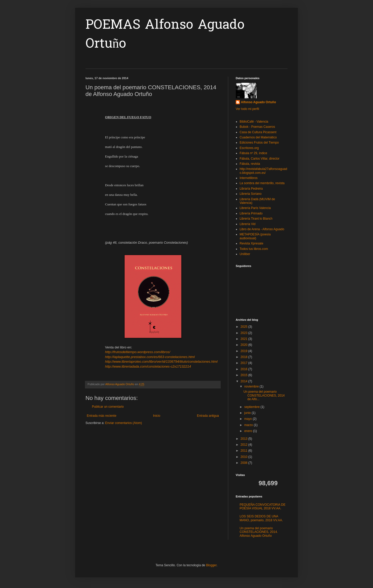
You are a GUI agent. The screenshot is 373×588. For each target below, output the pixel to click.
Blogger (211, 565)
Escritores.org (249, 148)
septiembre (252, 407)
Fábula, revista (250, 164)
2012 (245, 445)
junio (248, 413)
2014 (245, 381)
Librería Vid (248, 224)
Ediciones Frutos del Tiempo (259, 143)
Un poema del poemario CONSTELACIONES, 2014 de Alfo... (264, 395)
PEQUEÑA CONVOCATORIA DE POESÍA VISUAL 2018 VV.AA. (263, 507)
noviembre (252, 386)
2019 (245, 351)
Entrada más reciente (102, 416)
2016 (245, 369)
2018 (245, 357)
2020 (245, 345)
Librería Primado (251, 213)
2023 (245, 333)
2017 (245, 363)
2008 (245, 463)
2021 (245, 339)
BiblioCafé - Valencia (254, 122)
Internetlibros (249, 178)
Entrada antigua (208, 416)
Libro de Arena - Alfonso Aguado (262, 229)
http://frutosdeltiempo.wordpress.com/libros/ (138, 352)
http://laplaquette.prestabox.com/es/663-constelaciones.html (150, 357)
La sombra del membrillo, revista (262, 183)
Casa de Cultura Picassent (258, 132)
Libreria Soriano (251, 194)
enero (249, 431)
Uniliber (245, 254)
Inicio (157, 416)
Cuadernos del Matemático (258, 137)
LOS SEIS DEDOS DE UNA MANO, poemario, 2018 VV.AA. (261, 518)
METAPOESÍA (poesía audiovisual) (255, 236)
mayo (249, 419)
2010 (245, 457)
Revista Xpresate (251, 243)
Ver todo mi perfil (247, 109)
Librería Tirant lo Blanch (256, 219)
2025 (245, 327)
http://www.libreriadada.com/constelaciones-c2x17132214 (148, 366)
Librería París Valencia (255, 208)
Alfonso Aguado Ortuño (259, 102)
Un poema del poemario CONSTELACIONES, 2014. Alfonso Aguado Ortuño (259, 532)
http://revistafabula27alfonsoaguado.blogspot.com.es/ (263, 171)
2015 (245, 375)
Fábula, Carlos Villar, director (260, 159)
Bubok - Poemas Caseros (257, 127)
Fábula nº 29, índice (253, 153)
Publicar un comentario (108, 407)
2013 (245, 439)
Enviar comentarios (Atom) (124, 423)
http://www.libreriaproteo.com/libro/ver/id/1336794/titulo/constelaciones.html (161, 362)
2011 (245, 451)
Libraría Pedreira (251, 189)
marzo (249, 425)
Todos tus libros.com (254, 249)
